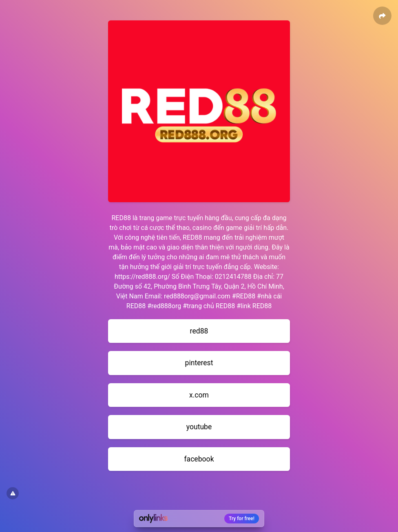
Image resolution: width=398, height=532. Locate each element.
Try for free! (242, 519)
